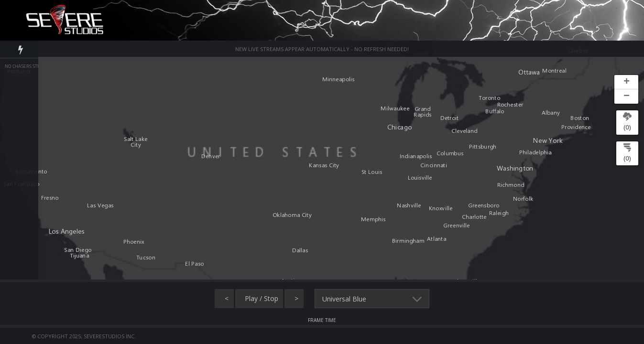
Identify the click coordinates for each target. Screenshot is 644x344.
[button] (626, 82)
